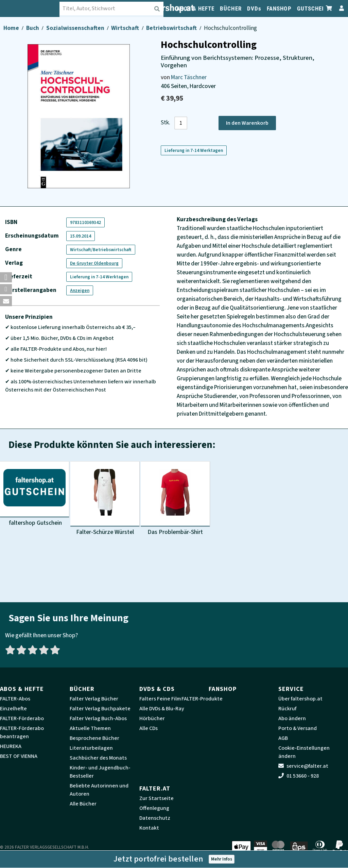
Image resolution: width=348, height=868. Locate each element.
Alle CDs (149, 728)
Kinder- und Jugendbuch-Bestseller (100, 772)
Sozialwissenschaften (76, 28)
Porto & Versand (298, 728)
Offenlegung (154, 808)
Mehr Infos (222, 859)
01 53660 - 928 (299, 776)
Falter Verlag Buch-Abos (98, 718)
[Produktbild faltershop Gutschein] (34, 494)
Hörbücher (152, 718)
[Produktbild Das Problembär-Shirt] (175, 499)
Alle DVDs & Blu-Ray (162, 709)
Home (12, 28)
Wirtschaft (126, 28)
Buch (33, 28)
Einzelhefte (13, 709)
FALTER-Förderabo (22, 718)
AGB (283, 738)
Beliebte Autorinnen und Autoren (99, 790)
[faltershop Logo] (34, 8)
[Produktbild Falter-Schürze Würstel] (105, 499)
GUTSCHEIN (312, 8)
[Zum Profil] (340, 8)
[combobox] (116, 8)
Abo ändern (292, 718)
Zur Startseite (156, 798)
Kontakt (149, 828)
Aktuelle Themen (90, 728)
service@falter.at (303, 766)
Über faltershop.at (300, 699)
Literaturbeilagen (91, 748)
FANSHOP (279, 8)
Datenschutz (155, 818)
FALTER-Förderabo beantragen (22, 732)
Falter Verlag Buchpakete (100, 709)
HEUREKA (11, 746)
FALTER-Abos (15, 699)
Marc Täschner (189, 77)
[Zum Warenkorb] (329, 8)
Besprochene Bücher (94, 738)
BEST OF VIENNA (19, 756)
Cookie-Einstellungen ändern (304, 752)
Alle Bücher (83, 804)
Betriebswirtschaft (172, 28)
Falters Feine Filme (162, 699)
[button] (6, 277)
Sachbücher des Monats (98, 758)
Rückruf (287, 709)
